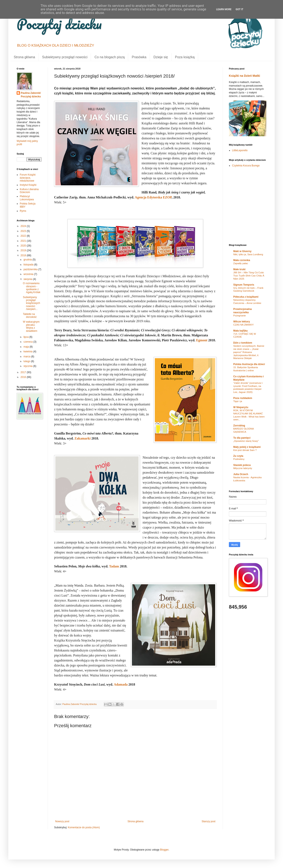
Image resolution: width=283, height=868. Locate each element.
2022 (24, 236)
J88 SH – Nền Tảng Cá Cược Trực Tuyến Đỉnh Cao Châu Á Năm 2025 (249, 276)
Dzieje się (161, 57)
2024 (24, 226)
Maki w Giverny (242, 251)
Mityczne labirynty (243, 468)
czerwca (28, 342)
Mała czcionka (242, 260)
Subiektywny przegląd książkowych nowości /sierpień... (31, 303)
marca (27, 357)
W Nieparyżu (241, 407)
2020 (24, 246)
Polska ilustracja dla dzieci (249, 364)
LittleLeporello (240, 150)
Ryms (23, 211)
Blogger (164, 850)
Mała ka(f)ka (240, 331)
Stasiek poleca (242, 465)
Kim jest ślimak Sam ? (245, 450)
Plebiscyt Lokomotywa (27, 198)
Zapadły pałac (241, 263)
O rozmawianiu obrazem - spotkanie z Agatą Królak (32, 288)
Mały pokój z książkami (247, 447)
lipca (26, 337)
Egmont (202, 340)
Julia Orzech (241, 474)
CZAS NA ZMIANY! (243, 325)
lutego (27, 361)
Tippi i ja (238, 401)
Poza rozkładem (243, 398)
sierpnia (28, 279)
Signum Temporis (244, 285)
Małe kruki (239, 269)
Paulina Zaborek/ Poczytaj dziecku (31, 95)
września (29, 274)
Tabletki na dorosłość (30, 316)
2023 (24, 231)
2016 (24, 377)
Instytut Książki (28, 185)
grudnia (28, 260)
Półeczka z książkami (246, 297)
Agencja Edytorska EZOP (153, 197)
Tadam (114, 566)
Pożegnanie (240, 316)
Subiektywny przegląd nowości (65, 57)
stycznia (28, 366)
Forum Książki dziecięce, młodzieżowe (28, 178)
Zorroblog (239, 426)
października (31, 269)
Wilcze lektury (242, 322)
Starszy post (209, 821)
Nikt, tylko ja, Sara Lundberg (248, 254)
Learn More (224, 9)
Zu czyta (238, 456)
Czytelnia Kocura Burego (246, 166)
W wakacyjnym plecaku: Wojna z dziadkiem (31, 326)
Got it (239, 9)
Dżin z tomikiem (243, 343)
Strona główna (24, 57)
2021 (24, 241)
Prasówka (139, 57)
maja (27, 347)
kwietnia (28, 352)
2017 (24, 372)
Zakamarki (83, 438)
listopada (29, 265)
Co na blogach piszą (110, 57)
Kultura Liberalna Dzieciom (29, 191)
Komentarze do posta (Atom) (84, 827)
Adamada (121, 684)
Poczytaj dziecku (59, 24)
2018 (24, 255)
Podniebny (239, 459)
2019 (24, 250)
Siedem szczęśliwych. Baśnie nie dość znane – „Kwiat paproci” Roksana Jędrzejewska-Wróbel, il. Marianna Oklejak (249, 352)
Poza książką (185, 57)
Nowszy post (62, 821)
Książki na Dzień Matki (245, 76)
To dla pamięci (242, 438)
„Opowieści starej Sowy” (246, 441)
